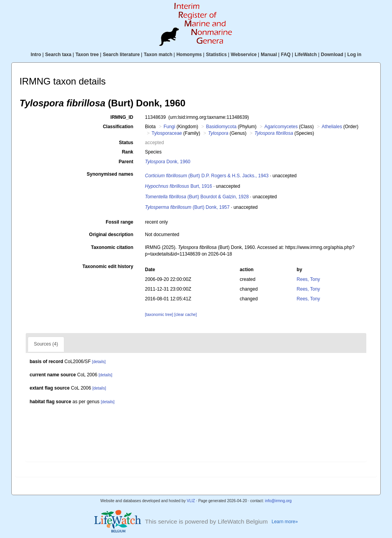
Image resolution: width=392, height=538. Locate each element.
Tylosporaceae (167, 133)
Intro (36, 55)
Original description (111, 235)
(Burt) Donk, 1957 (187, 207)
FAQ (286, 55)
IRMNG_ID (122, 117)
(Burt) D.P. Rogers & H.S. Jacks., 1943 (207, 176)
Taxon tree (87, 55)
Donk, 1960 (168, 162)
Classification (118, 127)
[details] (99, 362)
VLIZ (191, 501)
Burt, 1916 (178, 186)
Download (332, 55)
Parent (126, 162)
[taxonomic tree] (159, 315)
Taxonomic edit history (108, 266)
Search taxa (58, 55)
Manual (269, 55)
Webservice (244, 55)
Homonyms (189, 55)
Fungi (170, 127)
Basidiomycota (221, 127)
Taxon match (158, 55)
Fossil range (119, 222)
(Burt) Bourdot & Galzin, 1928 (197, 197)
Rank (128, 152)
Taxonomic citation (112, 247)
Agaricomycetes (281, 127)
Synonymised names (110, 174)
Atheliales (332, 127)
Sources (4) (46, 344)
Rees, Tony (308, 279)
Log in (354, 55)
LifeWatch (306, 55)
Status (126, 143)
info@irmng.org (278, 501)
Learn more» (285, 522)
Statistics (216, 55)
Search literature (121, 55)
